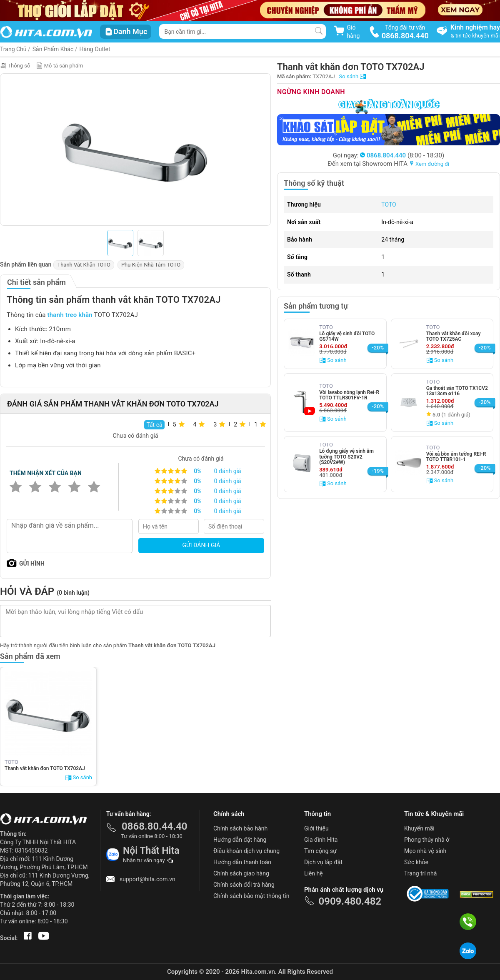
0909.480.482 (350, 901)
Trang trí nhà (420, 873)
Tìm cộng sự (320, 851)
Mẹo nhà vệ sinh (425, 851)
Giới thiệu (316, 828)
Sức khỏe (416, 862)
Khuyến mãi (419, 828)
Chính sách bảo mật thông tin (251, 896)
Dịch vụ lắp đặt (323, 862)
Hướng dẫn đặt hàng (240, 840)
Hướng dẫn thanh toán (242, 862)
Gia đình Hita (321, 840)
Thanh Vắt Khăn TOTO (84, 265)
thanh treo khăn (70, 315)
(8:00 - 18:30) (402, 155)
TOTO (389, 204)
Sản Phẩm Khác (53, 49)
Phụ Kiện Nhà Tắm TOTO (151, 265)
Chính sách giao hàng (241, 873)
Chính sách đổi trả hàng (244, 885)
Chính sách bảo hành (240, 828)
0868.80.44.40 (155, 826)
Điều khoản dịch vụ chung (246, 851)
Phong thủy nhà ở (427, 840)
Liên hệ (314, 873)
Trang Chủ (13, 49)
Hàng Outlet (95, 49)
